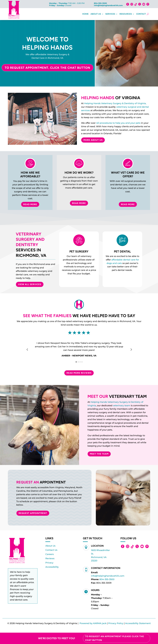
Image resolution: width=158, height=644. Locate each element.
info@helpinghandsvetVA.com (108, 5)
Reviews (50, 558)
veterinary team (122, 406)
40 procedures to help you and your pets (118, 123)
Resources (126, 14)
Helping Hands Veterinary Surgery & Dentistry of (117, 402)
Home (85, 14)
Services (110, 14)
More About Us (93, 140)
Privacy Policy (116, 623)
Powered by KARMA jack (93, 623)
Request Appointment (33, 513)
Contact (141, 14)
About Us (96, 14)
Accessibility (52, 567)
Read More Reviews (79, 373)
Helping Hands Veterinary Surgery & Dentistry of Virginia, (115, 103)
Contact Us (51, 550)
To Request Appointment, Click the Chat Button (47, 68)
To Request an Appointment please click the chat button (115, 638)
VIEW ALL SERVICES (30, 284)
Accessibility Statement (138, 623)
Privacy (49, 563)
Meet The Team (99, 454)
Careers (50, 554)
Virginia (92, 406)
